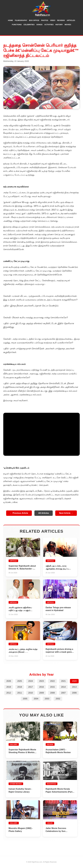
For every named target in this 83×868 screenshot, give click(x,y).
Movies (68, 25)
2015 (52, 687)
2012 (9, 693)
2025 (20, 681)
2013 (74, 687)
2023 (42, 681)
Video (53, 20)
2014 (63, 687)
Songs (39, 25)
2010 (31, 693)
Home (10, 20)
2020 (74, 681)
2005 (25, 699)
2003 (47, 699)
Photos (45, 20)
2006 (74, 693)
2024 (31, 681)
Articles (71, 20)
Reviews (61, 20)
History (59, 25)
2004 (36, 699)
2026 (9, 681)
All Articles (44, 513)
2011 (20, 693)
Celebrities (29, 25)
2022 (52, 681)
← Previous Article (19, 513)
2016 (42, 687)
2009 (42, 693)
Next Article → (66, 513)
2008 (52, 693)
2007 (63, 693)
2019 (9, 687)
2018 (20, 687)
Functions (17, 25)
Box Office (34, 20)
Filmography (21, 20)
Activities (49, 25)
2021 (63, 681)
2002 (58, 699)
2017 (31, 687)
